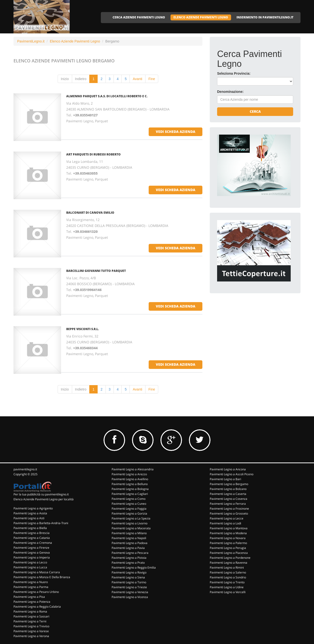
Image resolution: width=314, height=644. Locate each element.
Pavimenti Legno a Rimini (227, 567)
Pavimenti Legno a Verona (31, 636)
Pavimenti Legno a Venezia (130, 592)
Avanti (137, 79)
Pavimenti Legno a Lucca (30, 567)
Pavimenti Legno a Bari (225, 479)
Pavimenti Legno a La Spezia (131, 518)
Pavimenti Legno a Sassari (31, 616)
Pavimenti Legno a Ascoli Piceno (232, 474)
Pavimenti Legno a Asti (29, 518)
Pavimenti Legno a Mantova (229, 528)
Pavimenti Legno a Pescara (130, 553)
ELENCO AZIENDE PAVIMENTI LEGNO (201, 17)
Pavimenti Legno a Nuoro (31, 582)
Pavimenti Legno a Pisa (29, 597)
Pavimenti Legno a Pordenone (230, 558)
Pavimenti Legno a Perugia (228, 548)
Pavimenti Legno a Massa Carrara (37, 572)
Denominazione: (230, 92)
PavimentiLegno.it (31, 41)
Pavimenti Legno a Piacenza (229, 553)
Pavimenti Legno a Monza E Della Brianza (42, 577)
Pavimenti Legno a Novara (228, 538)
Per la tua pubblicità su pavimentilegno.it (41, 494)
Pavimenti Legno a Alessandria (133, 469)
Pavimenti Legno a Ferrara (228, 504)
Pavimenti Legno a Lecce (227, 518)
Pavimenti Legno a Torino (129, 582)
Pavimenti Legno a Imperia (32, 557)
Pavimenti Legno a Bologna (130, 489)
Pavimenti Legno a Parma (31, 587)
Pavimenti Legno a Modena (228, 533)
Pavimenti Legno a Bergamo (229, 484)
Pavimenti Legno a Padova (130, 543)
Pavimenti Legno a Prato (128, 563)
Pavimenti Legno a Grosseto (229, 513)
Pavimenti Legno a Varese (31, 631)
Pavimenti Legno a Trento (227, 582)
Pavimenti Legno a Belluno (130, 484)
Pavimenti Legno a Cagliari (130, 494)
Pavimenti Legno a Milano (129, 533)
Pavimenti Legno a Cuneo (129, 504)
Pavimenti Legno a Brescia (32, 533)
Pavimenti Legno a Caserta (228, 494)
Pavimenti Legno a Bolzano (228, 489)
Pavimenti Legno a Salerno (228, 572)
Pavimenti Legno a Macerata (131, 528)
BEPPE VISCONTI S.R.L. (83, 329)
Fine (152, 79)
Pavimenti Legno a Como (129, 499)
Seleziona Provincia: (234, 73)
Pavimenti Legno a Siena (128, 577)
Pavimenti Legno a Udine (227, 587)
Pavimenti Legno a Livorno (130, 523)
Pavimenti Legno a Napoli (129, 538)
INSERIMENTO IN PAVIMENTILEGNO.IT (265, 17)
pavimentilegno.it (25, 469)
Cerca (255, 111)
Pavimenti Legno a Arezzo (129, 474)
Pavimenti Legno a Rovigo (129, 572)
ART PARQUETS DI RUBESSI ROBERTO (93, 154)
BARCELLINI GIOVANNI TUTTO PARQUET (96, 271)
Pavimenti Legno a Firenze (31, 548)
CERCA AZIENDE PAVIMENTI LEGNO (139, 17)
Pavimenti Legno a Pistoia (129, 558)
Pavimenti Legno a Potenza (32, 602)
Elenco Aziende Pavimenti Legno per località (44, 499)
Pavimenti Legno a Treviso (31, 626)
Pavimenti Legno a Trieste (129, 587)
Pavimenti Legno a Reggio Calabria (37, 607)
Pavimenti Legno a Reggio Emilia (134, 567)
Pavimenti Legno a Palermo (228, 543)
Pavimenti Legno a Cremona (33, 543)
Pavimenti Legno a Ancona (228, 469)
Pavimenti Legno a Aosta (30, 513)
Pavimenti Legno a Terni (30, 621)
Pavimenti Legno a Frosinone (229, 509)
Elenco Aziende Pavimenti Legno (75, 41)
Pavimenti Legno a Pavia (128, 548)
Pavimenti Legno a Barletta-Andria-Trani (41, 523)
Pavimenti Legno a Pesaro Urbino (36, 592)
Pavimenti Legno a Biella (30, 528)
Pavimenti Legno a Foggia (129, 509)
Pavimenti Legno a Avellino (130, 479)
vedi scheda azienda (176, 132)
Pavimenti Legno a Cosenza (229, 499)
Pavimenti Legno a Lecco (30, 562)
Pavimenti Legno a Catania (32, 538)
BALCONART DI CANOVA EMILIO (90, 213)
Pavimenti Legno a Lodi (225, 523)
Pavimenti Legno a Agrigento (33, 508)
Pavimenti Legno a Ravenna (229, 563)
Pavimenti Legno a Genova (32, 553)
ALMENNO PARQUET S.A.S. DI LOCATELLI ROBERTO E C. (107, 96)
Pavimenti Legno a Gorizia (129, 513)
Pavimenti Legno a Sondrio (228, 577)
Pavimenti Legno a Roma (30, 611)
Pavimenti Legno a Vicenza (130, 597)
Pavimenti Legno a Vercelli (228, 592)
